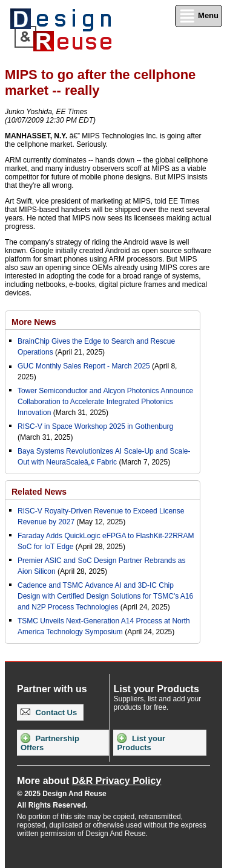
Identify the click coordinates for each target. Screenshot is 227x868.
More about (89, 781)
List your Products (141, 743)
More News (34, 322)
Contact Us (49, 712)
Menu (199, 16)
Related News (39, 492)
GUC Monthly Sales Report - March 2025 (84, 366)
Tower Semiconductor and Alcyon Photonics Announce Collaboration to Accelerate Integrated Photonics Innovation (105, 402)
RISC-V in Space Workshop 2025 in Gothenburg (95, 426)
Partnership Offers (50, 743)
